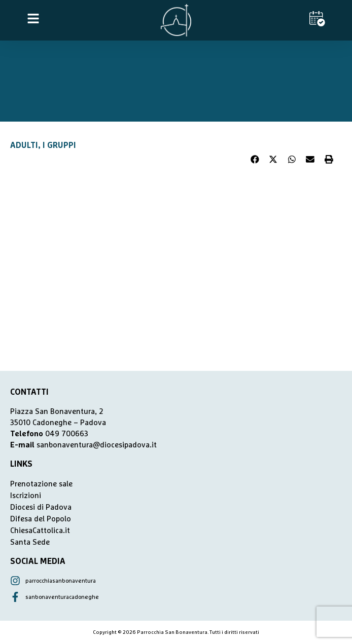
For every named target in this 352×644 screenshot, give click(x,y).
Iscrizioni (26, 496)
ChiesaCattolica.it (40, 531)
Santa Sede (30, 542)
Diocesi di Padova (41, 507)
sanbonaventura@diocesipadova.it (97, 445)
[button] (255, 160)
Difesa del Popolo (41, 519)
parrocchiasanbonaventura (61, 581)
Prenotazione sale (41, 484)
